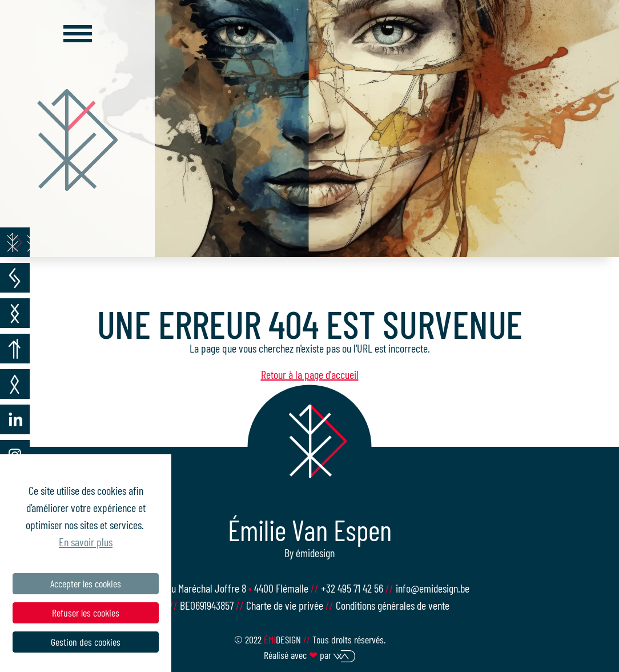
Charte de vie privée (285, 605)
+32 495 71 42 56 (353, 588)
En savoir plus (86, 542)
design (284, 639)
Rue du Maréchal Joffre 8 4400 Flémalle (230, 588)
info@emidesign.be (433, 588)
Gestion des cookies (86, 642)
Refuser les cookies (86, 613)
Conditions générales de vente (393, 605)
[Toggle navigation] (78, 34)
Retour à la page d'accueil (310, 374)
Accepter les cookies (86, 583)
